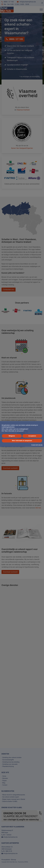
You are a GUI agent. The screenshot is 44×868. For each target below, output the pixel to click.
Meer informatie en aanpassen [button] (22, 441)
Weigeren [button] (12, 436)
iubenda (40, 445)
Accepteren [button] (32, 436)
